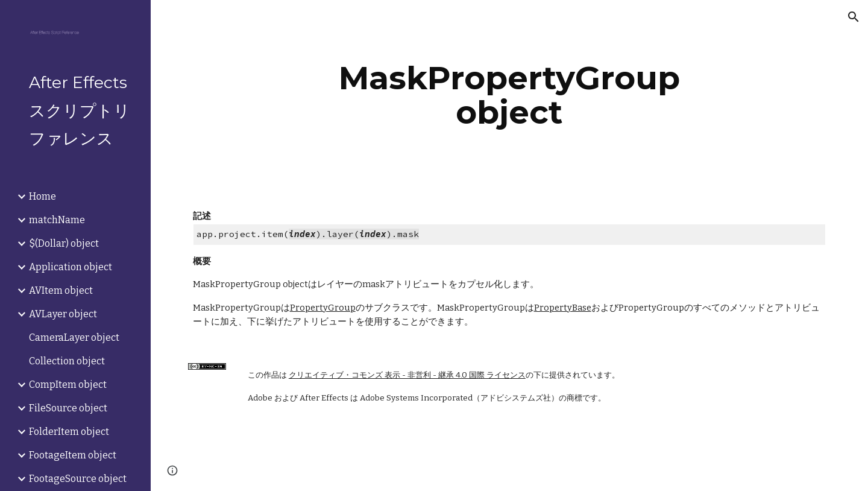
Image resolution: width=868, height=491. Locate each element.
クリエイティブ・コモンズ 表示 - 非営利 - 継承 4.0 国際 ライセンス (407, 375)
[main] (509, 95)
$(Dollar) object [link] (64, 243)
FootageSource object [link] (78, 479)
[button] (854, 17)
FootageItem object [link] (73, 455)
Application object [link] (71, 267)
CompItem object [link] (68, 385)
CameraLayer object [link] (74, 337)
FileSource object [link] (68, 408)
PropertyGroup (323, 308)
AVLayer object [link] (63, 314)
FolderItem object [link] (69, 432)
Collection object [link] (67, 361)
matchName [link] (57, 220)
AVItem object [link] (61, 290)
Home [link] (42, 196)
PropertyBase (563, 308)
